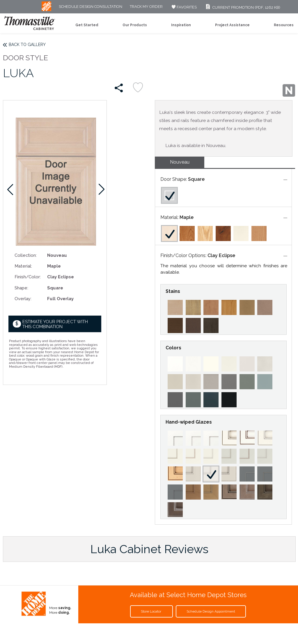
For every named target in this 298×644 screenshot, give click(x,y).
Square (196, 179)
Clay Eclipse (221, 255)
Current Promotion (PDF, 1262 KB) (242, 7)
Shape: (21, 288)
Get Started (87, 25)
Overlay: (23, 299)
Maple (187, 217)
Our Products (135, 25)
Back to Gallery (27, 45)
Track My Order (146, 7)
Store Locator (151, 611)
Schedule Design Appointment (211, 611)
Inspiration (181, 25)
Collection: (26, 255)
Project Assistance (232, 25)
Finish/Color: (28, 277)
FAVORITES (183, 7)
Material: (23, 266)
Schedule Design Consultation (91, 7)
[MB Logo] (46, 10)
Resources (284, 25)
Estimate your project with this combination (55, 324)
